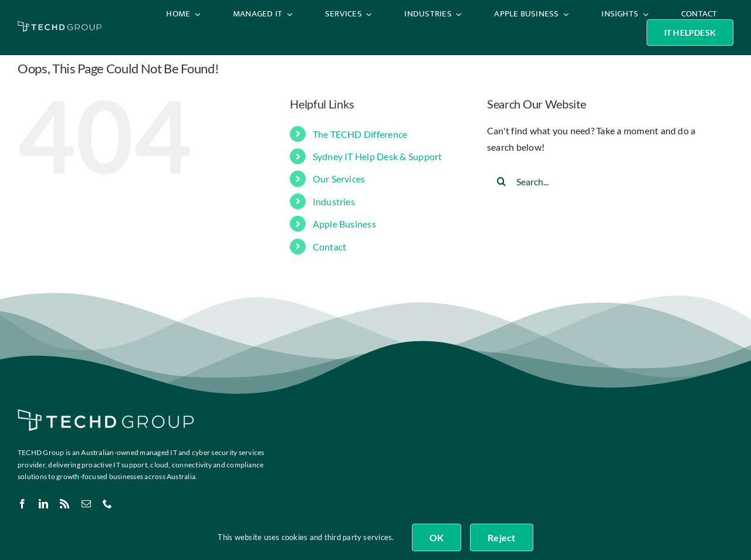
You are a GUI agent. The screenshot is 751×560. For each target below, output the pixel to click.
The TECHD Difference (360, 134)
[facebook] (22, 504)
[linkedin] (43, 504)
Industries (334, 201)
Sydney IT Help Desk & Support (378, 156)
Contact (330, 247)
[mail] (86, 504)
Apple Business (344, 224)
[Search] (502, 181)
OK (437, 537)
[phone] (107, 504)
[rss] (65, 504)
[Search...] (601, 181)
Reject (501, 537)
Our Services (339, 179)
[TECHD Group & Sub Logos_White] (60, 26)
